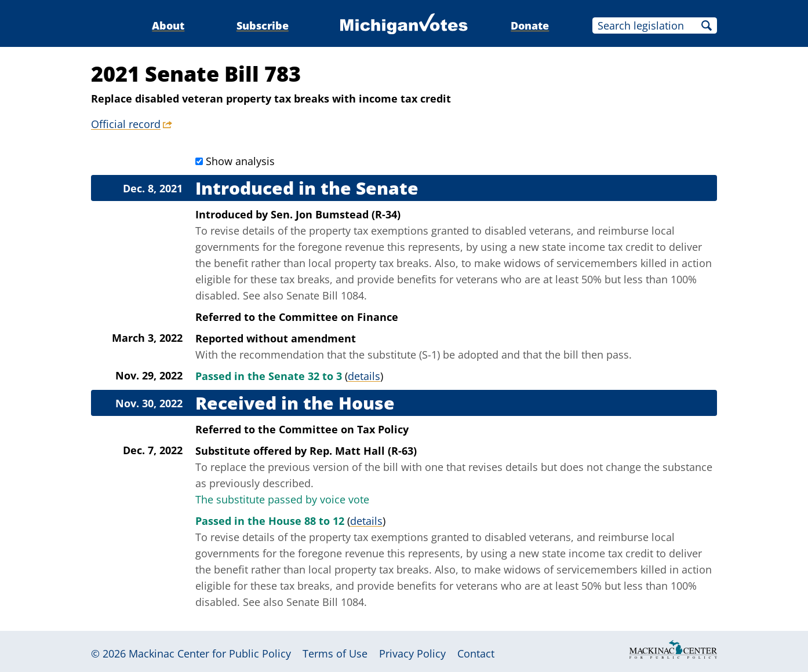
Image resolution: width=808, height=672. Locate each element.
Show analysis (240, 161)
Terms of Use (335, 653)
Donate (530, 25)
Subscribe (263, 25)
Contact (476, 653)
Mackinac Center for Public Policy (210, 653)
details (364, 376)
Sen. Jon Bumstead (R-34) (336, 214)
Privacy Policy (412, 653)
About (168, 25)
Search (707, 25)
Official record (126, 124)
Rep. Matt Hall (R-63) (363, 451)
